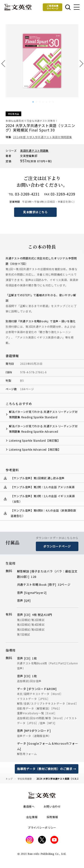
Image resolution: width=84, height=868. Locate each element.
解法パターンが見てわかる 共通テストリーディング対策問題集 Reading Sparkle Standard (43, 414)
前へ (4, 63)
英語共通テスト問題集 (34, 150)
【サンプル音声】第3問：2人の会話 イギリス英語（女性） (43, 499)
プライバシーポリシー (42, 827)
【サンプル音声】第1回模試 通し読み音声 (38, 478)
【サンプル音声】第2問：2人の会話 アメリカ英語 (43, 487)
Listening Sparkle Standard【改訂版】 (35, 440)
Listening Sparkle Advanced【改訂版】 (35, 449)
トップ (9, 779)
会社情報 (32, 817)
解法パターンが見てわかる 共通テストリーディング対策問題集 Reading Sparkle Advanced (43, 429)
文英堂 (18, 7)
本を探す (68, 7)
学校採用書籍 (25, 779)
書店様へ (29, 806)
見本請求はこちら (35, 212)
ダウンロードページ (57, 546)
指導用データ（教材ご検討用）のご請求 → (47, 769)
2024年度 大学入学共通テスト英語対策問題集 (42, 137)
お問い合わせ (52, 806)
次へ (80, 63)
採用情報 (52, 817)
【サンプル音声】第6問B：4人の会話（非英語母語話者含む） (43, 513)
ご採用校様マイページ (53, 7)
